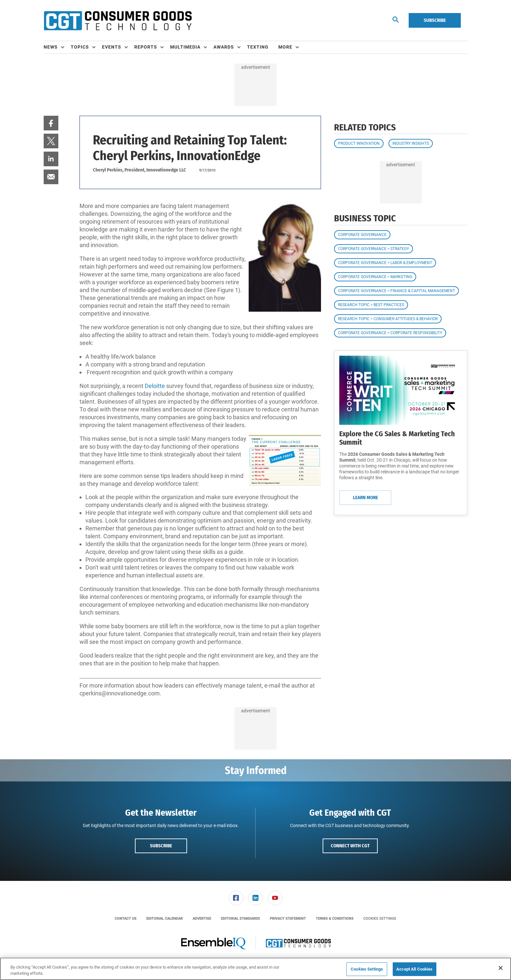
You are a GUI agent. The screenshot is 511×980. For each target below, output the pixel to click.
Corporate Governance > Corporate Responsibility (390, 333)
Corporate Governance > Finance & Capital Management (396, 291)
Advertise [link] (202, 919)
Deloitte (155, 386)
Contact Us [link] (126, 919)
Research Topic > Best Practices (371, 305)
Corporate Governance (362, 235)
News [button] (51, 47)
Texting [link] (258, 47)
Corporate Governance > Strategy (373, 249)
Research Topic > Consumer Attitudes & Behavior (388, 319)
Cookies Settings (380, 919)
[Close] (501, 968)
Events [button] (112, 47)
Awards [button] (224, 47)
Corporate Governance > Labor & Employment (385, 263)
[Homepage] (118, 21)
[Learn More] (401, 390)
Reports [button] (146, 47)
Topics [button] (80, 47)
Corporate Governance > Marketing (375, 277)
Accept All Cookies (414, 969)
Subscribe (435, 20)
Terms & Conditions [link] (335, 919)
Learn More (365, 497)
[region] (255, 969)
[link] (51, 123)
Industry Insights (411, 143)
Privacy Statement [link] (288, 919)
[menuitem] (57, 47)
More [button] (285, 47)
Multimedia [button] (185, 47)
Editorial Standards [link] (241, 919)
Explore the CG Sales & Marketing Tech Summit (397, 438)
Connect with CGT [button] (350, 846)
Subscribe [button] (161, 846)
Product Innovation (359, 143)
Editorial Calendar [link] (165, 919)
